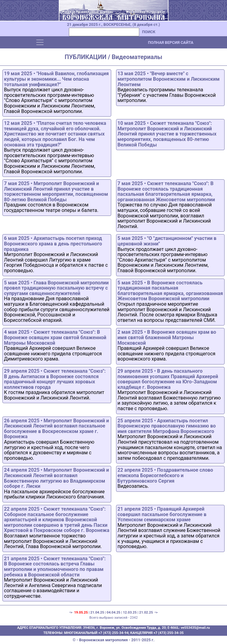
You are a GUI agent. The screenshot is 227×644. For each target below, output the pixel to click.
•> (156, 612)
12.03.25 (130, 612)
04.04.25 (113, 612)
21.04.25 (97, 612)
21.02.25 (146, 612)
